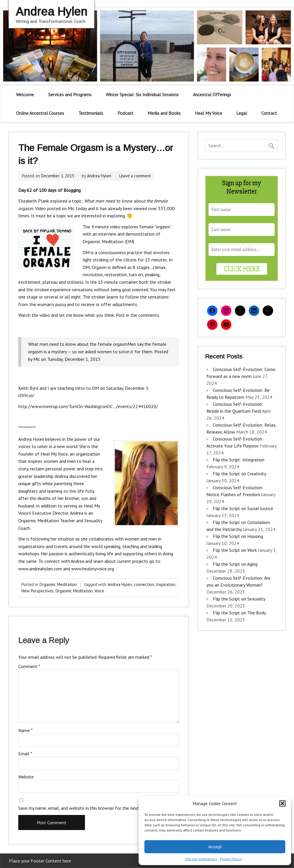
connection (144, 584)
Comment (29, 666)
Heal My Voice (208, 113)
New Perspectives (38, 591)
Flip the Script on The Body (239, 613)
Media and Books (164, 113)
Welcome (25, 94)
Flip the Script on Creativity (239, 474)
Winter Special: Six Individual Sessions (142, 94)
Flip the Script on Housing (238, 536)
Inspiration (166, 584)
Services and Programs (70, 94)
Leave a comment (135, 176)
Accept (215, 847)
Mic (37, 359)
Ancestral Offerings (212, 94)
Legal (242, 113)
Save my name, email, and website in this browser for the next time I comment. (96, 808)
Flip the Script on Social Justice (243, 508)
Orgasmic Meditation (58, 584)
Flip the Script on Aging (235, 564)
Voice (99, 591)
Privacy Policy (231, 859)
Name (26, 730)
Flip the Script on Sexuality (239, 599)
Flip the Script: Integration (239, 460)
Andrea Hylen (99, 176)
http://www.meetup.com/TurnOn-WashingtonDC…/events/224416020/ (88, 406)
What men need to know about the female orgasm (78, 344)
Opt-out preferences (201, 859)
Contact (269, 113)
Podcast (125, 113)
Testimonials (91, 113)
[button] (282, 803)
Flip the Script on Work (235, 550)
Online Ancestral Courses (40, 113)
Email (25, 754)
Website (26, 777)
